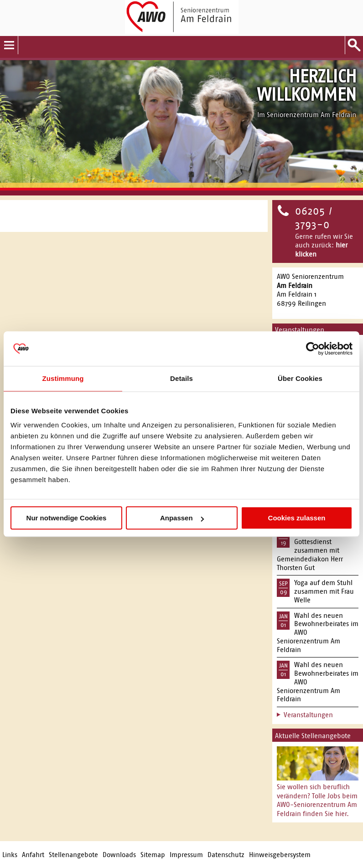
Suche (354, 45)
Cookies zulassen (297, 518)
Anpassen (182, 518)
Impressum (186, 855)
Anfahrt (33, 855)
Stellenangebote (73, 855)
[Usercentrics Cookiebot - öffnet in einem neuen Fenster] (313, 349)
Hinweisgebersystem (280, 855)
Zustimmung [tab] (63, 378)
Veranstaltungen (308, 715)
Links (10, 855)
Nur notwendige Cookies (67, 518)
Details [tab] (181, 378)
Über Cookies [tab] (300, 378)
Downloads (119, 855)
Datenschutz (226, 855)
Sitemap (153, 855)
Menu (9, 45)
